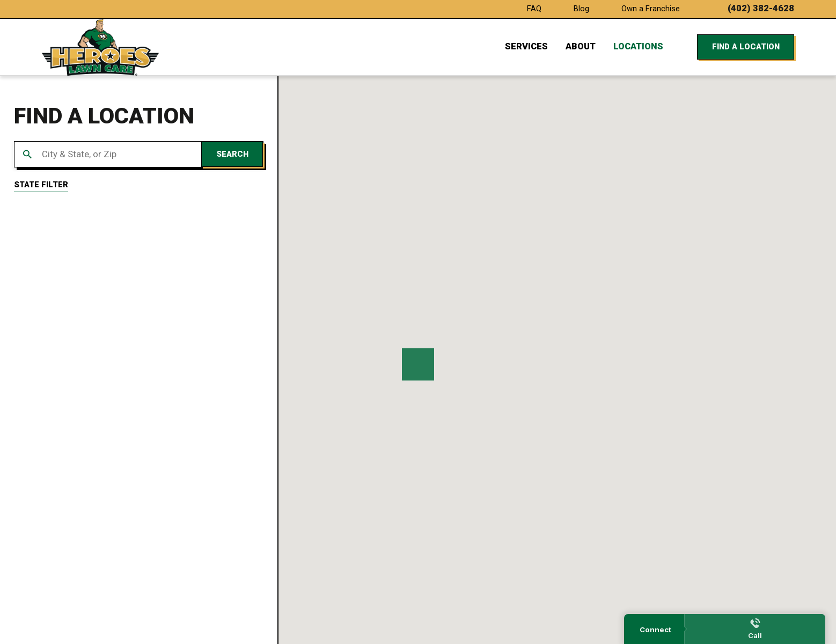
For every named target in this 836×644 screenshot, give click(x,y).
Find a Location (746, 47)
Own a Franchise (651, 9)
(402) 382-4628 (761, 9)
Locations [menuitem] (638, 46)
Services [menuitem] (526, 46)
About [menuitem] (581, 46)
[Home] (100, 47)
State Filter (41, 185)
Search (232, 154)
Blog (581, 9)
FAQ (534, 9)
